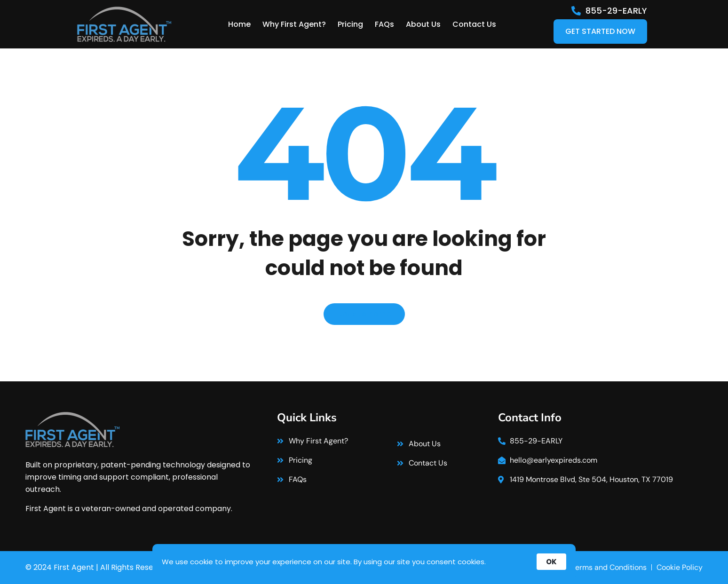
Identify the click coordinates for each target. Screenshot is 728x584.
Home (239, 24)
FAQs (384, 24)
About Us (423, 24)
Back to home (364, 314)
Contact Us (474, 24)
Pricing (350, 24)
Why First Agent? (294, 24)
